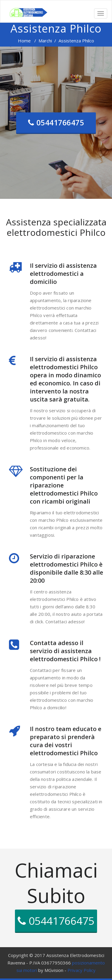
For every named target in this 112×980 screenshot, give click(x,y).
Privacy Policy (82, 970)
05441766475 (56, 122)
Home (24, 41)
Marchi (45, 41)
